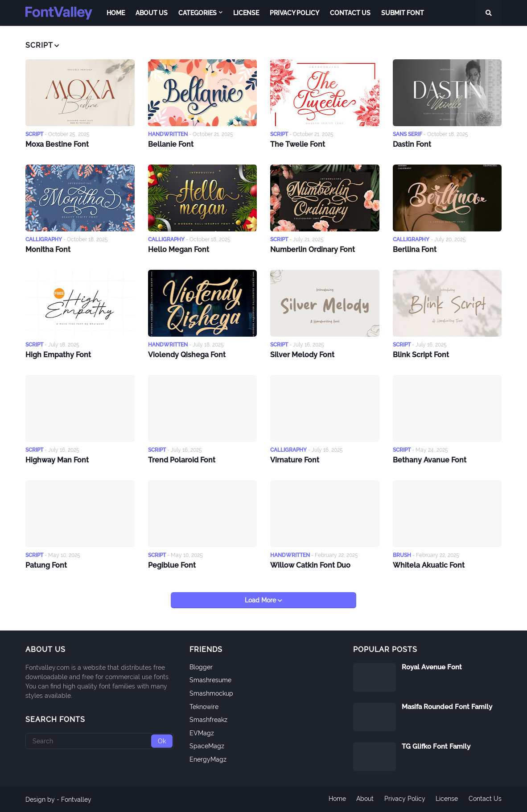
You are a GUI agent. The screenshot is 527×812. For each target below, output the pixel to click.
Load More (261, 600)
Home (336, 799)
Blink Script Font (421, 354)
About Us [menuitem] (152, 13)
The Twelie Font (298, 144)
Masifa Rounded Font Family (447, 706)
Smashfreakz (208, 719)
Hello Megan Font (179, 249)
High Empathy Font (58, 354)
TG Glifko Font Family (436, 746)
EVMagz (202, 733)
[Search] (100, 741)
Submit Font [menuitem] (403, 13)
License (447, 799)
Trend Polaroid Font (182, 459)
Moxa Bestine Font (57, 144)
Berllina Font (415, 249)
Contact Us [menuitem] (350, 13)
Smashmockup (211, 693)
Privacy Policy (404, 799)
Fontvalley (76, 799)
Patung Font (46, 564)
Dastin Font (412, 144)
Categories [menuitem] (198, 13)
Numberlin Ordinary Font (313, 249)
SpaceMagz (207, 746)
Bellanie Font (171, 144)
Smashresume (210, 680)
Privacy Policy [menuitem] (294, 13)
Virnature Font (295, 459)
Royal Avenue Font (432, 667)
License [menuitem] (246, 13)
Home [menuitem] (116, 13)
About (364, 799)
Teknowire (204, 706)
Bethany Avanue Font (430, 459)
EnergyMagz (208, 759)
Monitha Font (48, 249)
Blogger (201, 667)
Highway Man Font (57, 459)
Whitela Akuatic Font (429, 564)
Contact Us (485, 799)
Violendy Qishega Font (187, 354)
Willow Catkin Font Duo (310, 564)
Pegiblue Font (172, 564)
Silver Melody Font (302, 354)
